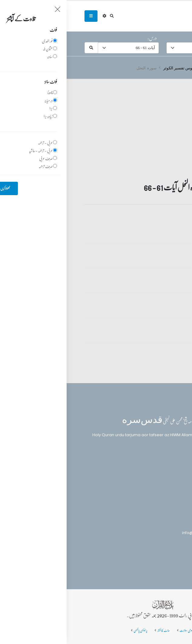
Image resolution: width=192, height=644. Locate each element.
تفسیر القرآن (158, 479)
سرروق (168, 68)
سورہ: (168, 38)
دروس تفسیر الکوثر (113, 68)
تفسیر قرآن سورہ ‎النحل (143, 227)
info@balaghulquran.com (141, 533)
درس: (85, 38)
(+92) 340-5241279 (148, 522)
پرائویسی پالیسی (74, 630)
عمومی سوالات (120, 630)
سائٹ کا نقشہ (97, 630)
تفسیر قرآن (146, 68)
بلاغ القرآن (157, 468)
